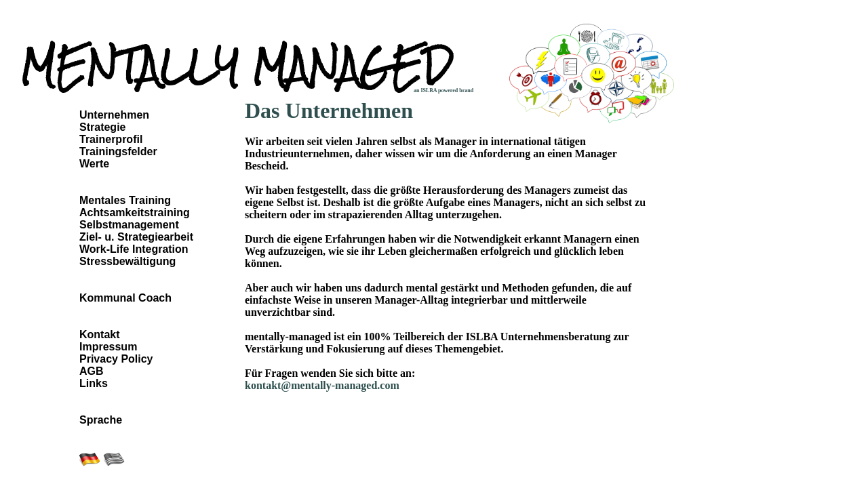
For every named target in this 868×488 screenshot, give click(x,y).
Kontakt (100, 334)
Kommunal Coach (125, 298)
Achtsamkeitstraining (135, 212)
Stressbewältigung (127, 261)
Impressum (108, 347)
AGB (92, 371)
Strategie (102, 127)
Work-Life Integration (134, 249)
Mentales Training (125, 200)
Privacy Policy (116, 359)
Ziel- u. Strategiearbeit (136, 237)
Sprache (101, 420)
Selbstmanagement (129, 225)
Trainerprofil (111, 139)
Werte (94, 164)
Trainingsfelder (118, 151)
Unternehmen (114, 115)
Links (94, 383)
